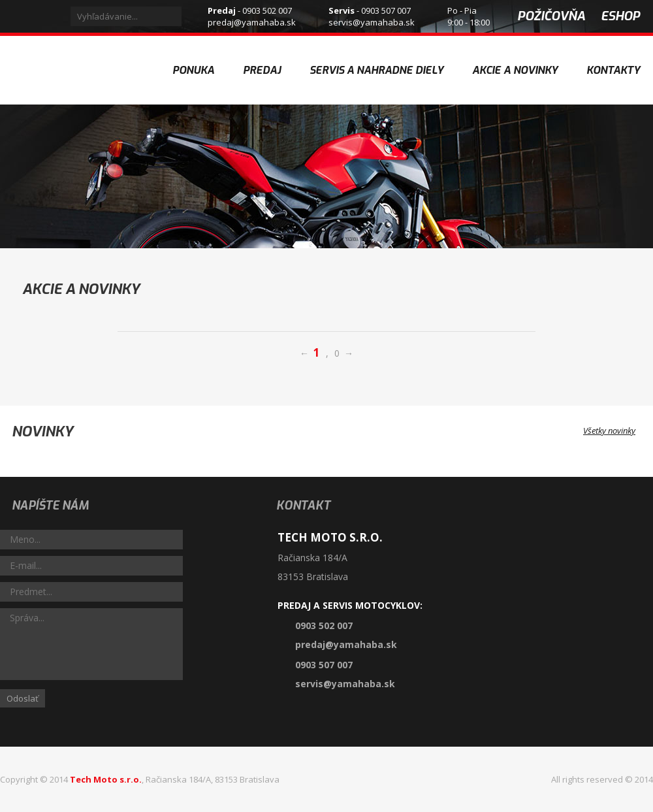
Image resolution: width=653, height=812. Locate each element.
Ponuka (193, 70)
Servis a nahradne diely (376, 70)
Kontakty (613, 70)
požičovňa (551, 16)
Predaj (262, 70)
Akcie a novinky (515, 57)
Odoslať (23, 698)
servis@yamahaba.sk (372, 22)
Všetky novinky (618, 430)
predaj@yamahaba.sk (252, 22)
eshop (620, 16)
